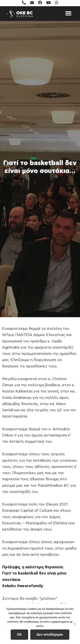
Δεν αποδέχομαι (50, 634)
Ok (19, 634)
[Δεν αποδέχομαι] (75, 624)
